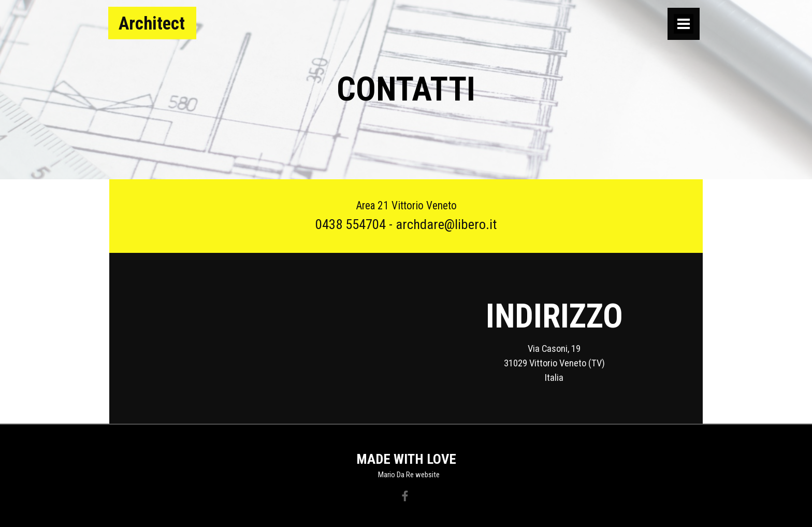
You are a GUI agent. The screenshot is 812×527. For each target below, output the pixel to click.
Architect (152, 23)
